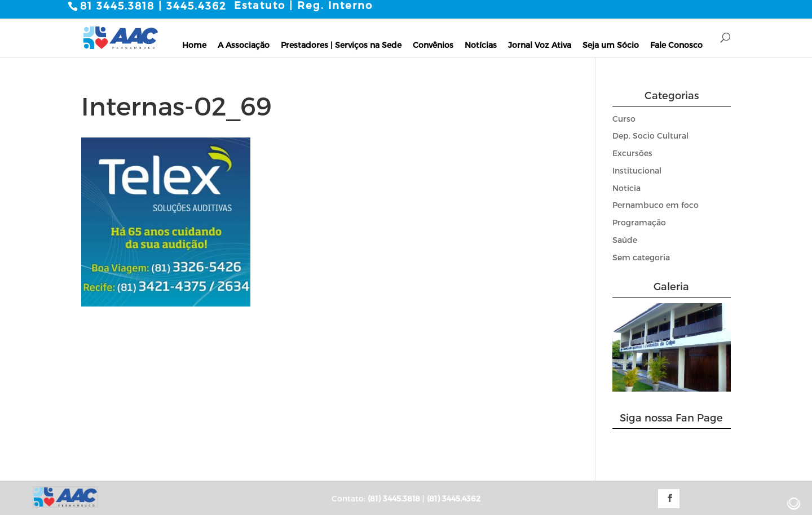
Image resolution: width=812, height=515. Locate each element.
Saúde (625, 240)
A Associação (244, 44)
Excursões (632, 153)
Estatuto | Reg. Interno (303, 5)
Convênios (433, 44)
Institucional (637, 170)
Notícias (481, 44)
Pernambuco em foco (656, 205)
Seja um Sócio (611, 44)
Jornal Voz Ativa (540, 44)
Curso (624, 118)
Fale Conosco (676, 44)
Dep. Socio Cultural (650, 136)
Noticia (626, 187)
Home (194, 44)
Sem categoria (641, 257)
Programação (639, 222)
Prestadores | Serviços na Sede (341, 44)
